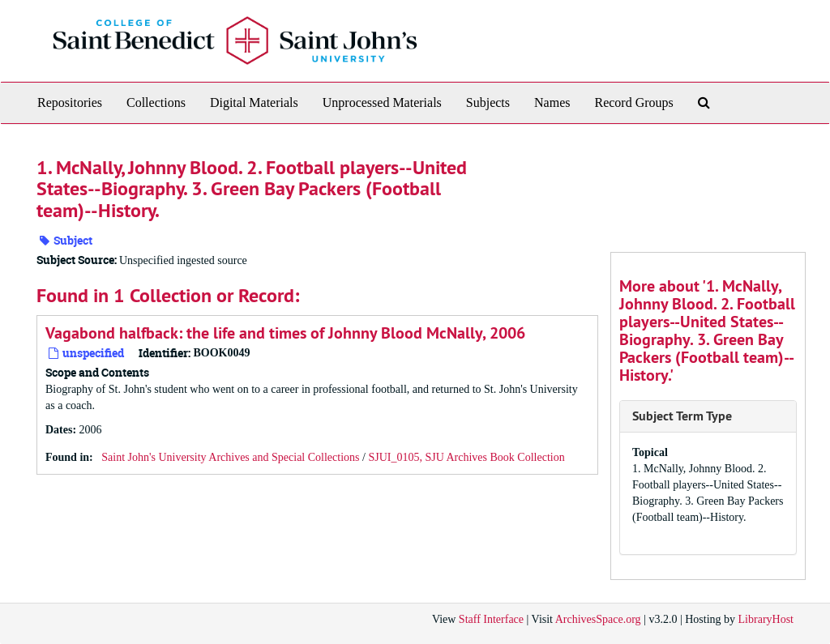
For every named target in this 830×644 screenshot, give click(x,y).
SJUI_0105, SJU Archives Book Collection (466, 457)
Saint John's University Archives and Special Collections (230, 457)
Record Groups (633, 102)
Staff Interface (491, 619)
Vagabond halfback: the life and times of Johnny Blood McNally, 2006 (285, 333)
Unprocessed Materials (382, 102)
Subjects (488, 102)
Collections (156, 102)
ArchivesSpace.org (598, 619)
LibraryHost (766, 619)
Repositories (70, 102)
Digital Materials (254, 102)
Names (552, 102)
